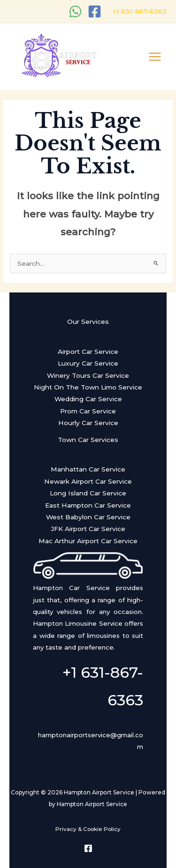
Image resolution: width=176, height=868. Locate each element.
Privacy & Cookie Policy (88, 829)
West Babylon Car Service (88, 517)
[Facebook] (95, 11)
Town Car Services (88, 440)
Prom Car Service (88, 411)
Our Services (88, 322)
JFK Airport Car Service (88, 529)
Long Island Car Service (88, 493)
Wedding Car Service (88, 399)
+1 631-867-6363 (139, 11)
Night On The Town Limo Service (88, 387)
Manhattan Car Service (88, 469)
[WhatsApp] (75, 11)
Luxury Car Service (88, 363)
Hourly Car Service (88, 423)
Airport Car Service (88, 352)
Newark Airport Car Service (88, 481)
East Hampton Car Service (88, 505)
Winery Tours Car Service (88, 375)
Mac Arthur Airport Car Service (88, 541)
